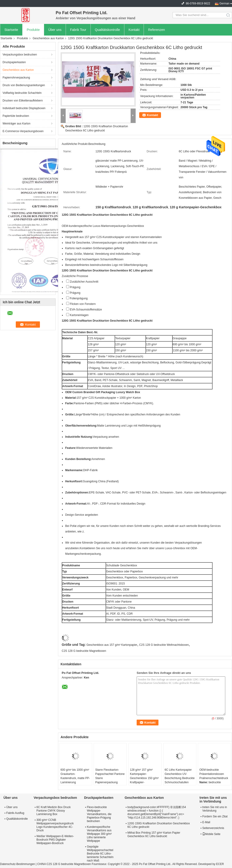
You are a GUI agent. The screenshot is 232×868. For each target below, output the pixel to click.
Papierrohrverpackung (16, 78)
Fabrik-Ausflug (15, 813)
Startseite (11, 30)
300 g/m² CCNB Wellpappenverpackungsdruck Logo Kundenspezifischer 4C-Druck (55, 825)
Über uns (55, 30)
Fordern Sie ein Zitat (215, 816)
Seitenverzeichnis (213, 828)
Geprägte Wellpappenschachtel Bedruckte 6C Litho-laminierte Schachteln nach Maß (100, 854)
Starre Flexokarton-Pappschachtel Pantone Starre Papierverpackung (110, 776)
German (224, 3)
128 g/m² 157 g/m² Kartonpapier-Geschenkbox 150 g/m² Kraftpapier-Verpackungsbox (144, 778)
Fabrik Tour (78, 30)
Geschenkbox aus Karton (48, 38)
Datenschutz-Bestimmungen (18, 864)
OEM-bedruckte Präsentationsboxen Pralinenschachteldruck (214, 774)
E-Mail (206, 822)
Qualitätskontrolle (107, 30)
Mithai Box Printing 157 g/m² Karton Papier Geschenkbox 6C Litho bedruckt (154, 834)
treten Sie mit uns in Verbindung (215, 809)
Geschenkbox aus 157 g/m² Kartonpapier (112, 645)
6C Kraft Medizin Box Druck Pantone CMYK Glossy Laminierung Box (53, 811)
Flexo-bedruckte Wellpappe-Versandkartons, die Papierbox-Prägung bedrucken (99, 814)
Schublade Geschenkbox (121, 565)
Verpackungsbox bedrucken (20, 55)
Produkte (33, 30)
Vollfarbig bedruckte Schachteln (22, 93)
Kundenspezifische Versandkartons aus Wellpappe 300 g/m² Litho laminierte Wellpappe (99, 834)
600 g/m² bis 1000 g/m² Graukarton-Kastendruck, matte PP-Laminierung (75, 776)
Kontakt (134, 30)
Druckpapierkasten (14, 62)
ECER (220, 864)
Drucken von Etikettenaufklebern (23, 101)
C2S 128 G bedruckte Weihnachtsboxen (164, 645)
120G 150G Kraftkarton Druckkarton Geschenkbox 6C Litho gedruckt (159, 825)
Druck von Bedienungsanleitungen (24, 85)
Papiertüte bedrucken (16, 116)
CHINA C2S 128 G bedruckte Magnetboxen (64, 864)
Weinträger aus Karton (16, 124)
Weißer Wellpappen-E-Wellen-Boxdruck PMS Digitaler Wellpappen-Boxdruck (55, 840)
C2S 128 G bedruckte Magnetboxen (84, 651)
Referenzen (156, 30)
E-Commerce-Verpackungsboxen (23, 131)
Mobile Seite (211, 834)
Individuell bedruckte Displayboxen (24, 108)
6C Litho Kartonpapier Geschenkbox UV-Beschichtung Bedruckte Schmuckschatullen (180, 776)
